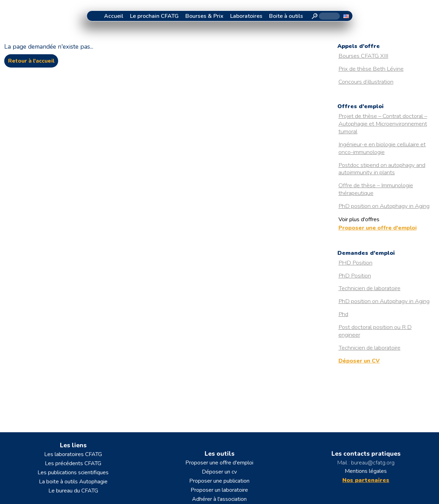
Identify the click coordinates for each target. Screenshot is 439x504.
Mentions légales (366, 471)
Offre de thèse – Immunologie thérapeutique (376, 189)
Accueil (114, 16)
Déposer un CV (359, 361)
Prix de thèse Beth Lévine (371, 69)
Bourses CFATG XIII (363, 56)
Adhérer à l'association (219, 499)
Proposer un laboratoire (219, 490)
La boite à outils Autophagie (73, 482)
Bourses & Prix (204, 16)
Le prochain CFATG (154, 16)
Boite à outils (286, 16)
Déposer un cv (219, 472)
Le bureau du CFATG (73, 491)
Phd (343, 314)
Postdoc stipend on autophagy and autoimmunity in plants (382, 169)
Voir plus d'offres (359, 219)
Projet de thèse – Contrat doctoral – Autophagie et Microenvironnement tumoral (383, 124)
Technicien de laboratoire (369, 288)
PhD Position (355, 276)
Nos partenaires (366, 480)
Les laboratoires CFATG (73, 454)
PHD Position (355, 263)
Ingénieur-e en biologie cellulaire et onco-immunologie (382, 148)
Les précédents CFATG (73, 463)
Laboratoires (246, 16)
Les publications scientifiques (73, 472)
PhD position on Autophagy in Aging (384, 206)
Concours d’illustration (366, 82)
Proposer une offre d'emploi (378, 228)
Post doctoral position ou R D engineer (375, 331)
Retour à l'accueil (31, 61)
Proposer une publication (219, 481)
